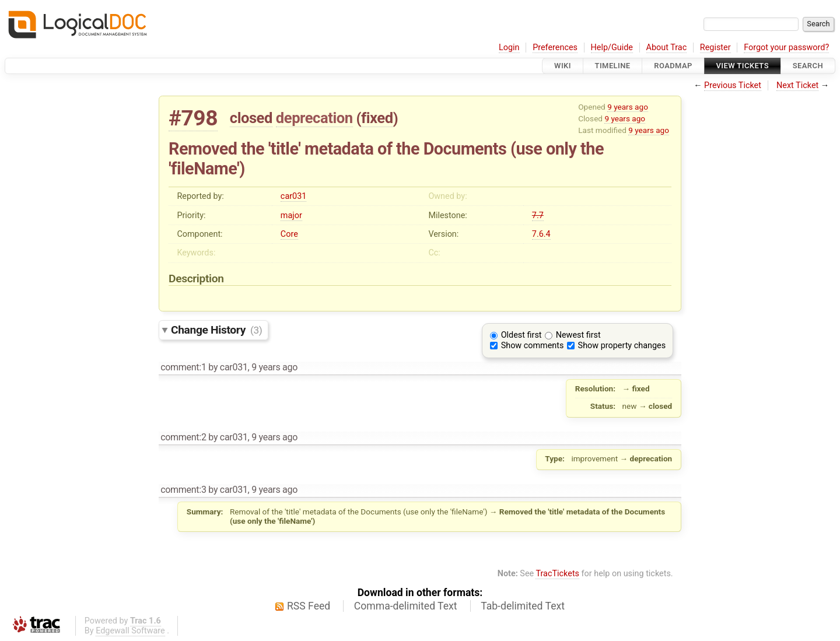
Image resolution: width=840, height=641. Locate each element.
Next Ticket (797, 85)
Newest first (578, 335)
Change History (216, 330)
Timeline (613, 66)
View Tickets (743, 66)
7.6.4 (541, 234)
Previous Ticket (733, 85)
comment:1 (183, 367)
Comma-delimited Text (406, 606)
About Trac (667, 48)
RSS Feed (309, 606)
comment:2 (183, 437)
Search (808, 66)
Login (509, 48)
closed (251, 118)
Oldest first (521, 335)
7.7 (538, 216)
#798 (193, 118)
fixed (377, 118)
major (291, 216)
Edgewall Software (130, 631)
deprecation (314, 118)
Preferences (555, 48)
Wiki (563, 66)
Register (715, 48)
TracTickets (557, 574)
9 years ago (628, 107)
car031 (294, 196)
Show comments (533, 346)
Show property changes (622, 346)
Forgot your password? (786, 48)
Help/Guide (612, 48)
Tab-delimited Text (523, 606)
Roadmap (673, 66)
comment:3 (183, 490)
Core (289, 234)
